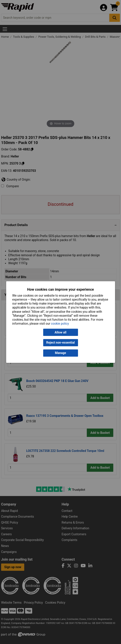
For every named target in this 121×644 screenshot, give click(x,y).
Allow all (60, 332)
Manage (60, 353)
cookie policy (60, 324)
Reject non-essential (60, 343)
